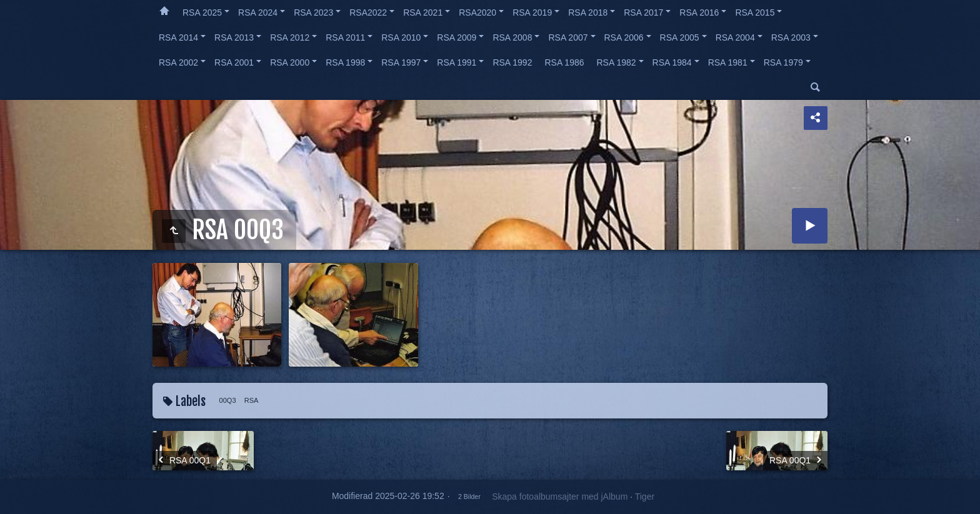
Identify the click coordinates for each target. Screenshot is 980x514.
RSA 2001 (234, 62)
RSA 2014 (178, 37)
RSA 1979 (783, 62)
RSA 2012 (290, 37)
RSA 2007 (568, 37)
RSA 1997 (401, 62)
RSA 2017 (643, 12)
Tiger (645, 497)
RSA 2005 (680, 37)
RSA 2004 (735, 37)
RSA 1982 (617, 62)
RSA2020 (477, 12)
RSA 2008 (512, 37)
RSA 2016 (699, 12)
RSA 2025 (202, 12)
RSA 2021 (423, 12)
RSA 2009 (457, 37)
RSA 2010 (401, 37)
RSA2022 (368, 12)
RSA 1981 (728, 62)
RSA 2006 (624, 37)
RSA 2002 (178, 62)
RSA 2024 (258, 12)
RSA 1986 (564, 62)
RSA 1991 (457, 62)
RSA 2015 (755, 12)
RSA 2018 (588, 12)
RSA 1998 (345, 62)
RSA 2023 (313, 12)
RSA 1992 (512, 62)
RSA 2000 (290, 62)
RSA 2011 (345, 37)
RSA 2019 (532, 12)
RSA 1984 (672, 62)
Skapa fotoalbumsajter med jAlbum (560, 497)
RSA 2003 (791, 37)
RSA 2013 (234, 37)
